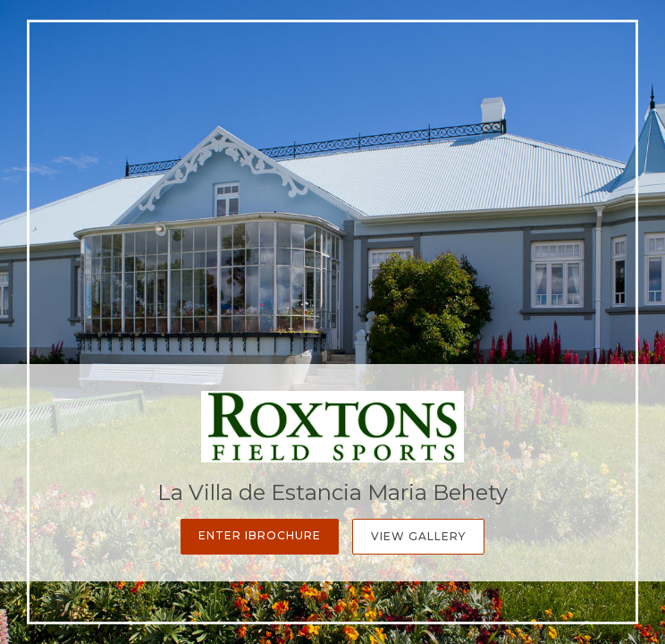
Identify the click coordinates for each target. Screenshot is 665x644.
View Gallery (418, 536)
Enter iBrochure (260, 535)
